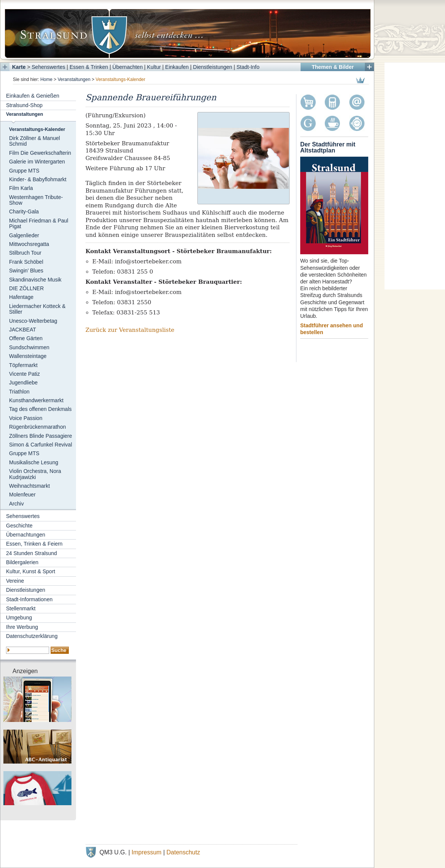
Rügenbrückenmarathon (37, 427)
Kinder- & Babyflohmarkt (38, 179)
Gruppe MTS (24, 171)
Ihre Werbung (22, 627)
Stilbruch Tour (25, 253)
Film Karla (21, 188)
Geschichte (19, 526)
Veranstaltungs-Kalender (37, 129)
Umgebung (19, 618)
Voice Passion (26, 418)
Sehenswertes (49, 67)
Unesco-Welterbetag (33, 321)
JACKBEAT (22, 330)
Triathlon (19, 392)
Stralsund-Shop (24, 105)
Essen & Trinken (89, 67)
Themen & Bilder (333, 67)
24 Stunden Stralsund (32, 553)
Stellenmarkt (21, 608)
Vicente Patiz (24, 374)
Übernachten (127, 67)
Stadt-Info (248, 67)
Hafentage (21, 297)
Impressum (147, 852)
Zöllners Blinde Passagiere (41, 436)
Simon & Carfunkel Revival (41, 445)
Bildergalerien (22, 562)
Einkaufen (177, 67)
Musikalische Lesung (34, 462)
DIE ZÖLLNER (26, 288)
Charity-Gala (24, 212)
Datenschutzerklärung (32, 636)
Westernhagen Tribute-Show (36, 200)
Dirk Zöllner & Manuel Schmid (35, 141)
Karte (19, 67)
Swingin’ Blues (26, 271)
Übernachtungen (26, 535)
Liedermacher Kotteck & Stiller (37, 309)
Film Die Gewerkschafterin (40, 153)
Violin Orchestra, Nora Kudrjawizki (35, 474)
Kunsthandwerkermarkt (36, 400)
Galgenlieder (24, 235)
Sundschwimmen (29, 347)
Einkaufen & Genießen (33, 96)
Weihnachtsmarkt (29, 486)
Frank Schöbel (26, 262)
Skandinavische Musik (35, 280)
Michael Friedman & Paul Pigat (39, 223)
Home (47, 79)
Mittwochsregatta (29, 244)
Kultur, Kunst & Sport (31, 571)
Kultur (154, 67)
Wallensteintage (28, 356)
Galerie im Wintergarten (37, 162)
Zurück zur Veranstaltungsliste (130, 330)
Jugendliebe (23, 383)
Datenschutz (183, 852)
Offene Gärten (26, 338)
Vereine (15, 581)
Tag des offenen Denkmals (40, 409)
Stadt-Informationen (29, 599)
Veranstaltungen (74, 79)
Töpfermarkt (23, 365)
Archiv (16, 504)
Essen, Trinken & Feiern (34, 544)
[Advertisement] (415, 176)
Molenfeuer (22, 495)
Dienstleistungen (213, 67)
